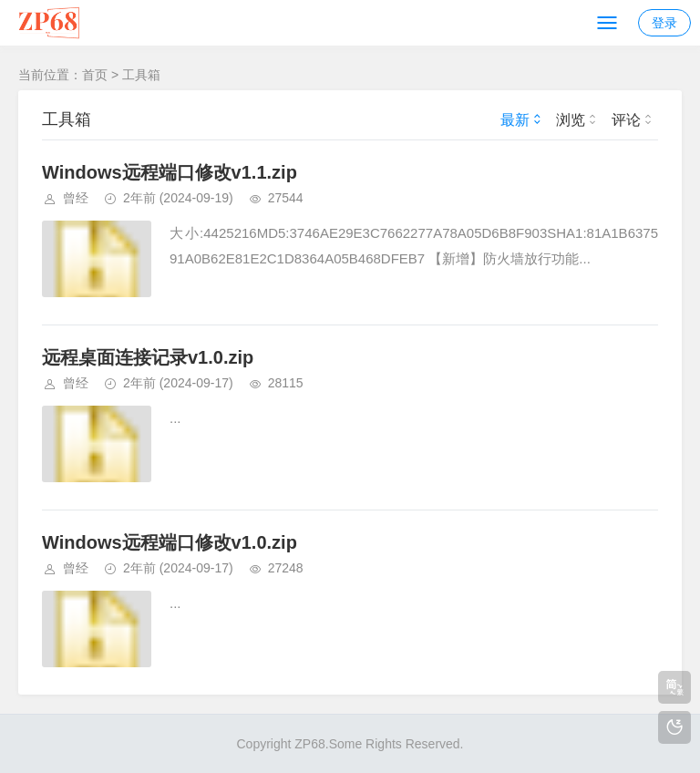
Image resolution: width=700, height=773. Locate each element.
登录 (664, 23)
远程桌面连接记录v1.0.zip (148, 357)
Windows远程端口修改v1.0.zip (170, 542)
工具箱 (141, 75)
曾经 (76, 198)
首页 (95, 75)
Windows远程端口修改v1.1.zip (170, 172)
